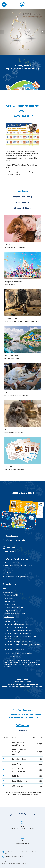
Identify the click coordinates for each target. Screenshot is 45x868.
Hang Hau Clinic (10, 611)
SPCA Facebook (24, 662)
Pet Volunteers (22, 725)
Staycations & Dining (22, 197)
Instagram (35, 662)
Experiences (23, 191)
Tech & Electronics (22, 202)
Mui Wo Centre (9, 617)
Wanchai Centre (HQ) (11, 595)
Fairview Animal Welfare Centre (15, 614)
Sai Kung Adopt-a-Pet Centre (14, 607)
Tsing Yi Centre (9, 598)
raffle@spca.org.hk (22, 843)
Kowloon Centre (10, 601)
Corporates (23, 731)
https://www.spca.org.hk (17, 857)
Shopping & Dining (22, 208)
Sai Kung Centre (10, 604)
